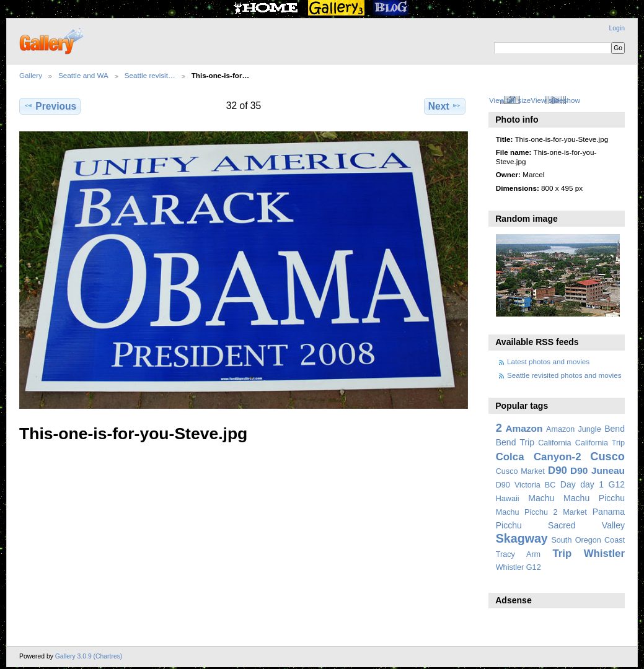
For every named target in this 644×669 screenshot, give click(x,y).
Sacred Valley (586, 525)
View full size (510, 100)
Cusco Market (520, 471)
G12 (616, 484)
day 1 (592, 484)
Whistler (604, 553)
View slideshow (555, 100)
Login (617, 28)
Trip (562, 553)
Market (575, 512)
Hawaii (508, 499)
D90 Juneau (598, 470)
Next (445, 106)
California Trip (600, 443)
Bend (615, 429)
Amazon (524, 428)
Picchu (509, 525)
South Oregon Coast (588, 540)
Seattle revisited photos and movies (564, 375)
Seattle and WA (83, 75)
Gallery (31, 75)
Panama (609, 512)
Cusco (607, 456)
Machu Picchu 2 (527, 512)
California (554, 443)
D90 (558, 470)
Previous (50, 106)
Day (568, 484)
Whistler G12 (518, 567)
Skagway (522, 538)
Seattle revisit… (150, 75)
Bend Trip (515, 442)
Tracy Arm (518, 554)
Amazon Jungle (574, 429)
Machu (541, 498)
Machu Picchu (594, 498)
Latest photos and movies (548, 361)
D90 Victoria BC (526, 485)
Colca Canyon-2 (539, 457)
